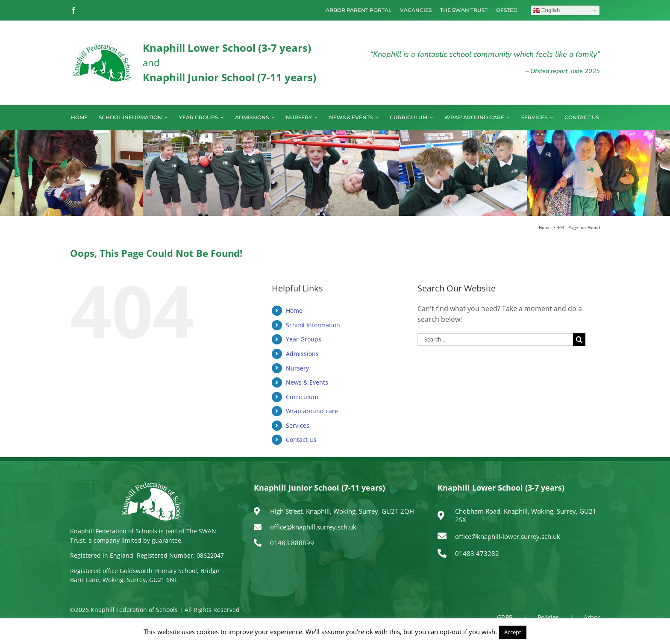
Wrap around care (312, 411)
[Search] (579, 340)
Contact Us (301, 440)
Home (294, 310)
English (546, 10)
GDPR (505, 617)
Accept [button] (513, 632)
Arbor (592, 617)
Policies (548, 617)
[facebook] (73, 10)
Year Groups (304, 339)
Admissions (302, 354)
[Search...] (495, 340)
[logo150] (102, 45)
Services (298, 425)
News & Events (307, 382)
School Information (313, 325)
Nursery (297, 368)
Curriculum (302, 397)
